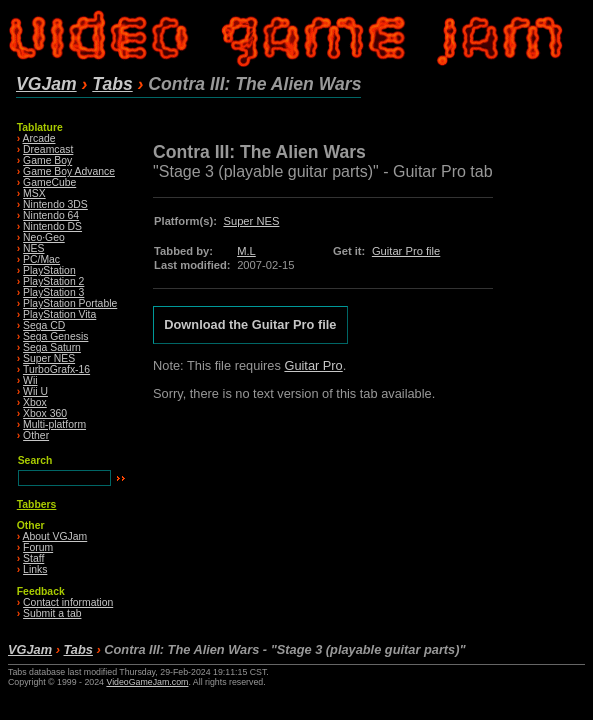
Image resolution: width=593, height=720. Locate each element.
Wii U (35, 391)
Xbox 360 (45, 413)
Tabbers (37, 504)
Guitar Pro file (406, 251)
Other (36, 435)
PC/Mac (41, 259)
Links (35, 569)
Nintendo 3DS (55, 204)
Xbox (35, 402)
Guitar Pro (313, 365)
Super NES (49, 358)
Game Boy (47, 160)
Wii (30, 380)
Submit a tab (52, 613)
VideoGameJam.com (147, 682)
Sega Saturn (52, 347)
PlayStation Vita (59, 314)
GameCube (49, 182)
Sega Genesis (55, 336)
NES (33, 248)
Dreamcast (48, 149)
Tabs (112, 84)
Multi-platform (54, 424)
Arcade (39, 138)
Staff (33, 558)
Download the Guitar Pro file (250, 325)
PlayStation (49, 270)
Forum (38, 547)
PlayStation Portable (70, 303)
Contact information (68, 602)
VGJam (46, 84)
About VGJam (55, 536)
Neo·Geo (44, 237)
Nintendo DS (52, 226)
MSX (34, 193)
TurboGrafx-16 (56, 369)
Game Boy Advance (69, 171)
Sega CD (44, 325)
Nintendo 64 (51, 215)
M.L (246, 251)
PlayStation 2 (53, 281)
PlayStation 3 (53, 292)
